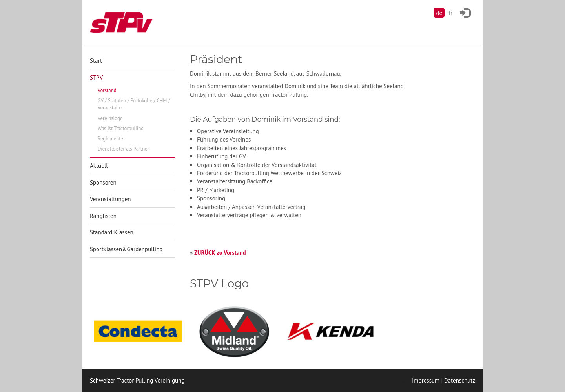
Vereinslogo (110, 118)
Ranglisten (103, 216)
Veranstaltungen (110, 199)
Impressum (426, 380)
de (439, 13)
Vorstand (107, 90)
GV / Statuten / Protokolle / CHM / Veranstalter (134, 104)
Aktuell (99, 166)
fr (450, 13)
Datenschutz (460, 380)
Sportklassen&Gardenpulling (126, 249)
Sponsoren (103, 182)
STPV (96, 77)
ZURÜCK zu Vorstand (220, 253)
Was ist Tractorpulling (121, 128)
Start (96, 61)
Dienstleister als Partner (123, 149)
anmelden (402, 381)
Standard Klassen (112, 232)
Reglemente (110, 139)
